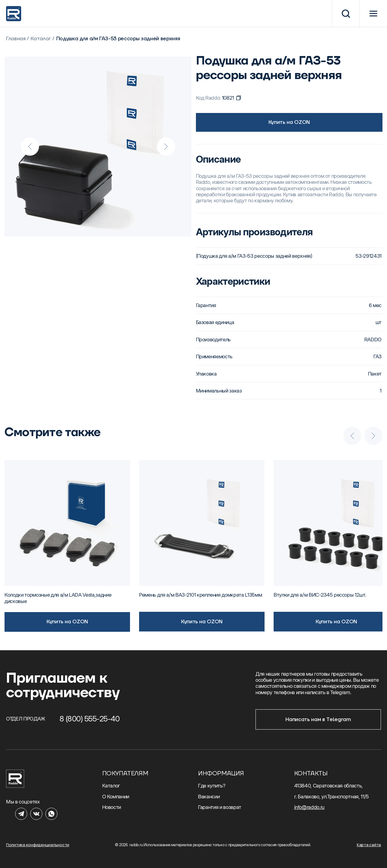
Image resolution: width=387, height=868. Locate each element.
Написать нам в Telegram (318, 720)
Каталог (41, 39)
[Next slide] (166, 147)
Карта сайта (369, 845)
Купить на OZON (289, 122)
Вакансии (209, 797)
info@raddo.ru (309, 807)
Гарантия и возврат (220, 807)
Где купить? (212, 786)
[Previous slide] (30, 147)
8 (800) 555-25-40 (90, 719)
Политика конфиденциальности (38, 845)
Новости (112, 807)
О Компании (116, 797)
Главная (16, 39)
